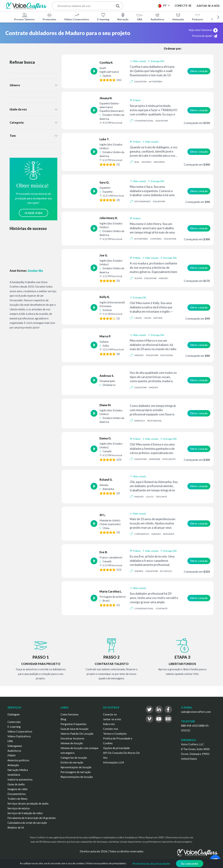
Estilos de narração (72, 762)
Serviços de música (19, 808)
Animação (178, 17)
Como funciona (69, 714)
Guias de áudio (16, 784)
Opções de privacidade (116, 748)
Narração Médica (18, 770)
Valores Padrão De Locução (77, 734)
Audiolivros (157, 17)
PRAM (11, 755)
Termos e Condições (115, 734)
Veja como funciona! (203, 30)
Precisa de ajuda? (205, 36)
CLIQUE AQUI (34, 213)
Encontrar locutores (72, 738)
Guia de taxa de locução (74, 729)
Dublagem (14, 714)
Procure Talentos (24, 17)
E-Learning (14, 727)
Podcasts (198, 17)
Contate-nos (111, 729)
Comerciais (14, 722)
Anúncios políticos (18, 760)
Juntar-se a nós (208, 6)
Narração (123, 17)
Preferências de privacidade (151, 864)
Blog (63, 719)
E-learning (103, 17)
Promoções (49, 17)
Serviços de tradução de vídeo (25, 813)
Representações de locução (77, 777)
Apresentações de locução (76, 767)
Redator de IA (16, 827)
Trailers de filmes (18, 799)
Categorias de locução (74, 758)
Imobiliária (14, 775)
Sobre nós (109, 724)
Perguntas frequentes (74, 724)
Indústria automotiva (20, 779)
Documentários (17, 794)
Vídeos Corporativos (77, 17)
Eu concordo (190, 864)
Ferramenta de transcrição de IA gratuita (32, 818)
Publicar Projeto (143, 7)
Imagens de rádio (18, 789)
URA (140, 17)
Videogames (15, 746)
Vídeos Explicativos (19, 736)
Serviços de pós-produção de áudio (28, 803)
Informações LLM (113, 762)
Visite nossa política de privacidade (106, 863)
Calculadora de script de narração (27, 823)
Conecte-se (110, 714)
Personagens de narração (76, 772)
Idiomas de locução (72, 743)
